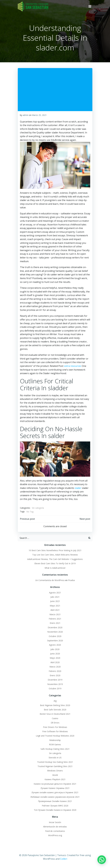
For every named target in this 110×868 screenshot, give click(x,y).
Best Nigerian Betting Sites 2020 (55, 705)
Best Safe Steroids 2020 (55, 710)
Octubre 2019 (55, 688)
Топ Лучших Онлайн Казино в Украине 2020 (55, 810)
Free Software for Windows (55, 731)
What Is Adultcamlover (55, 568)
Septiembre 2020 (55, 641)
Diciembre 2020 (55, 627)
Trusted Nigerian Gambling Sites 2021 (55, 766)
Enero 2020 (55, 675)
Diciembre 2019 (55, 680)
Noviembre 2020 (55, 632)
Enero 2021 (55, 623)
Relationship (55, 740)
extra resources (73, 366)
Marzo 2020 (55, 667)
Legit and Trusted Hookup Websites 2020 (55, 736)
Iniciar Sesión (55, 822)
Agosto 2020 (55, 645)
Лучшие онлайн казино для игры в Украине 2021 (55, 792)
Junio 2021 (55, 601)
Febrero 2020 (55, 671)
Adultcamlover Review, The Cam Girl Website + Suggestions (55, 559)
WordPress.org (55, 835)
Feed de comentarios (55, 831)
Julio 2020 (55, 649)
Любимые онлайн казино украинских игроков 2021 (55, 797)
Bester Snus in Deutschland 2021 (55, 714)
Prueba (71, 580)
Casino (55, 718)
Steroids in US (55, 758)
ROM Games (55, 744)
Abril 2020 (55, 662)
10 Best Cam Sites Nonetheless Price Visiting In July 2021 (55, 550)
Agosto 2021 (55, 593)
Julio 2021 (55, 597)
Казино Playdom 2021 (55, 779)
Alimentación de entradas (55, 827)
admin (26, 115)
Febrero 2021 (55, 619)
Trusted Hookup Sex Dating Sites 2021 (55, 762)
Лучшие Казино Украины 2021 (55, 788)
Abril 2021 (55, 610)
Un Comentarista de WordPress (50, 580)
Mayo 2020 (55, 658)
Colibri (64, 859)
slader (78, 488)
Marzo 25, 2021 (39, 115)
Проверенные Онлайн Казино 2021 (55, 801)
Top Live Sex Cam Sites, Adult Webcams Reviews (55, 555)
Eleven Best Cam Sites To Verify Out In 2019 (55, 563)
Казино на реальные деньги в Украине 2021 (55, 784)
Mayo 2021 (55, 606)
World (55, 775)
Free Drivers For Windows (55, 727)
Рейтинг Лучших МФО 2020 (55, 806)
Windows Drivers (55, 771)
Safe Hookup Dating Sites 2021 (55, 749)
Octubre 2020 (55, 636)
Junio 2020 (55, 654)
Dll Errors (55, 723)
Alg (55, 701)
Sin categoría (38, 508)
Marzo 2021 (55, 614)
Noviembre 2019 (55, 684)
